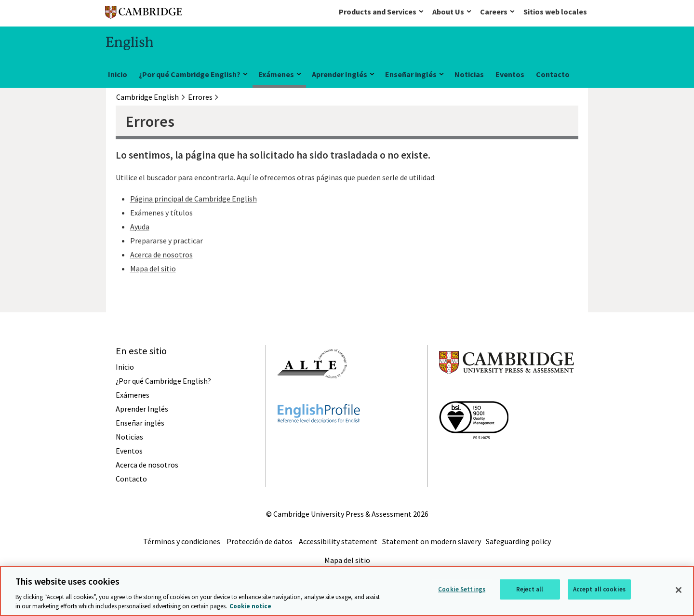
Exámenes (276, 74)
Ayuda (140, 227)
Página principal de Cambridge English (194, 199)
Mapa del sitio (153, 268)
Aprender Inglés (340, 74)
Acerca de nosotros (161, 254)
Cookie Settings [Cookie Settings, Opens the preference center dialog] (462, 589)
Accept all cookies (599, 589)
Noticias (469, 74)
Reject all (530, 589)
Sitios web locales (555, 12)
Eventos (510, 74)
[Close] (679, 590)
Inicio (118, 74)
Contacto (553, 74)
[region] (347, 591)
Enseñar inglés (411, 74)
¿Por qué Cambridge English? (190, 74)
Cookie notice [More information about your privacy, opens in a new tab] (250, 606)
